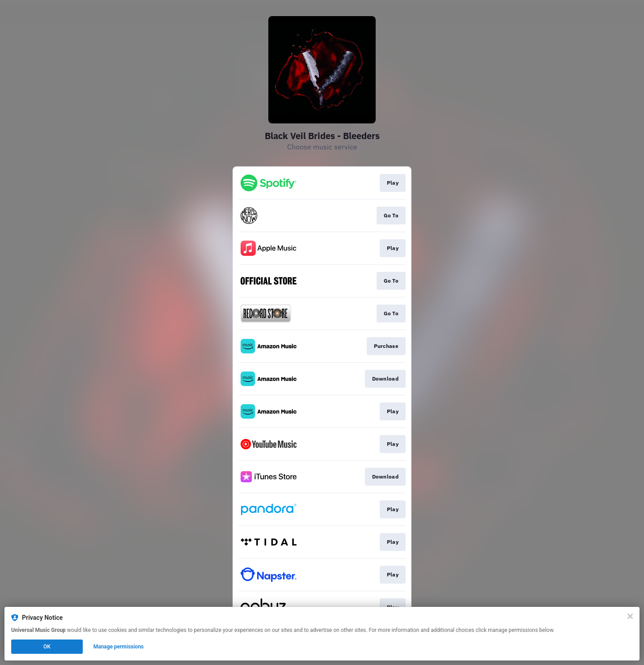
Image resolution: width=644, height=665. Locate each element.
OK (47, 647)
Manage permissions (119, 647)
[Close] (630, 616)
